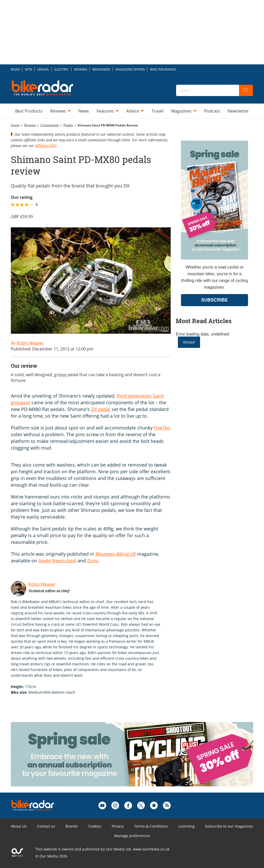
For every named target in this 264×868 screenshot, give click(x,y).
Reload (189, 342)
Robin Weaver (42, 584)
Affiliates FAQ (46, 146)
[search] (246, 90)
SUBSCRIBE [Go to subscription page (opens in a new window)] (214, 300)
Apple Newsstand (57, 561)
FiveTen (162, 428)
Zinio (93, 561)
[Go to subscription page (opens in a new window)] (214, 258)
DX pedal (101, 409)
